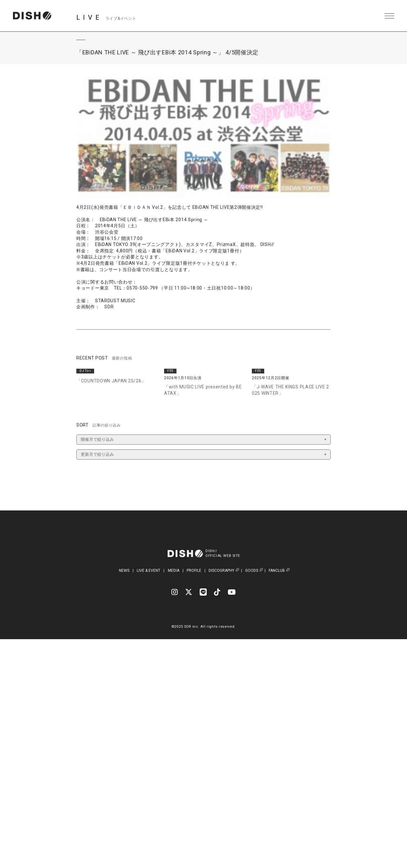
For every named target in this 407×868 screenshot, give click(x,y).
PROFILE (194, 571)
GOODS (252, 571)
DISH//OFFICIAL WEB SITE (223, 553)
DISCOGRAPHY (221, 571)
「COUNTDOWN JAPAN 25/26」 (111, 381)
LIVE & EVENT (148, 571)
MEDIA (174, 571)
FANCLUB (277, 571)
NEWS (124, 571)
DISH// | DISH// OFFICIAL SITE (33, 16)
